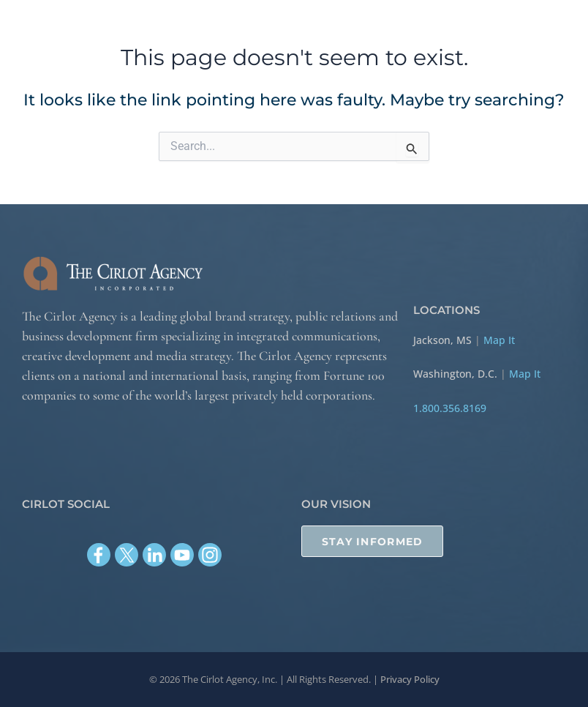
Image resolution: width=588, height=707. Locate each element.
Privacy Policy (410, 679)
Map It (499, 338)
